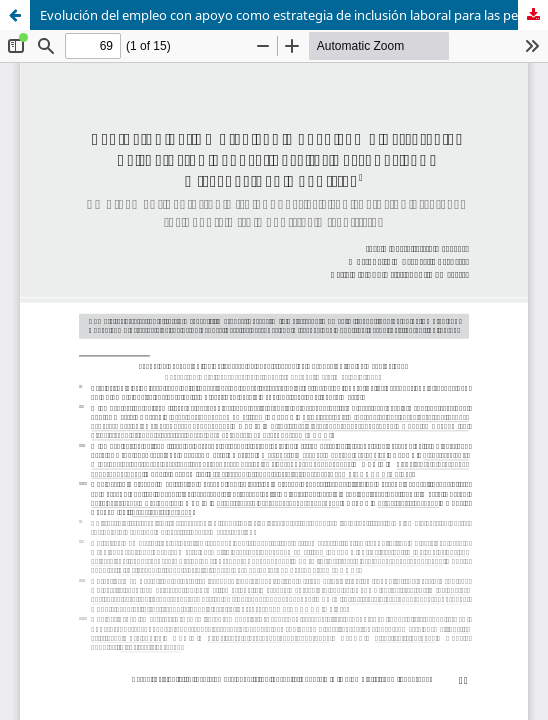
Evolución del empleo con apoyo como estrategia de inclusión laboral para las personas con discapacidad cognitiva (294, 15)
